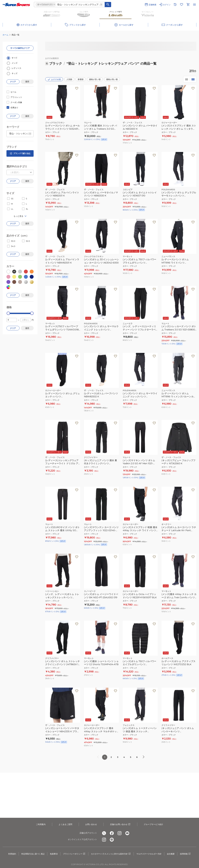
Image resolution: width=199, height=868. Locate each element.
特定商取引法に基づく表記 (33, 854)
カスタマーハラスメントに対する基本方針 (111, 854)
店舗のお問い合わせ (120, 824)
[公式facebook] (112, 833)
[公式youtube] (127, 833)
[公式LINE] (112, 840)
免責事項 (54, 854)
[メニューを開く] (194, 5)
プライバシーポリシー (74, 854)
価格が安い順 (95, 79)
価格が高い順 (112, 79)
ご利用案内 (41, 824)
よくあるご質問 (65, 824)
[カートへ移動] (188, 5)
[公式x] (104, 833)
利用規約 (12, 854)
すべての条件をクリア (20, 48)
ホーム (5, 35)
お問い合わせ (91, 824)
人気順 (69, 79)
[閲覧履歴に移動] (175, 5)
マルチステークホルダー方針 (149, 854)
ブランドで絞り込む (20, 153)
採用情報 (185, 854)
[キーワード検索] (108, 5)
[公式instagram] (120, 833)
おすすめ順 (54, 79)
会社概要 (171, 854)
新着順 (81, 79)
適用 (27, 82)
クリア (13, 82)
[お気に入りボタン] (77, 88)
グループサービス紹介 (153, 824)
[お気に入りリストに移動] (182, 5)
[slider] (8, 313)
